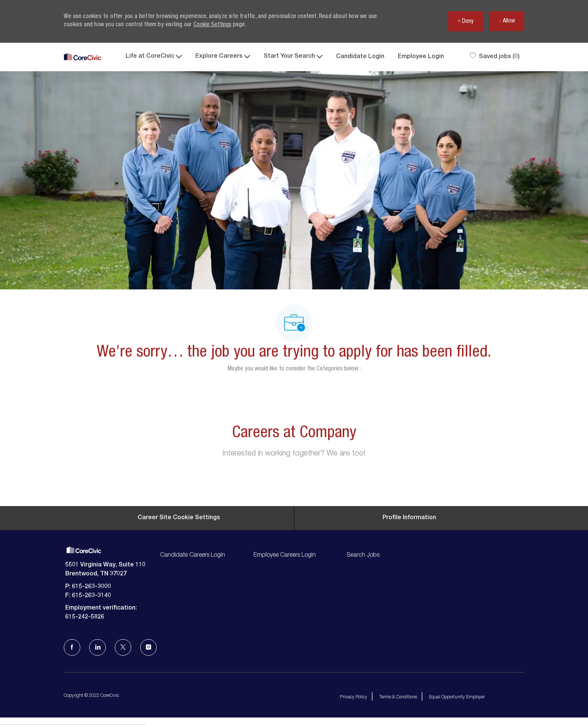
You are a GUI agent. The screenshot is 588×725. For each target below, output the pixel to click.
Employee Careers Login (285, 556)
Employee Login (421, 57)
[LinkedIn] (97, 647)
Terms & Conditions (398, 697)
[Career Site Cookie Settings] (179, 518)
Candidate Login (360, 57)
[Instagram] (148, 647)
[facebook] (72, 647)
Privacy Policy (353, 697)
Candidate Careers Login (193, 556)
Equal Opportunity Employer (457, 697)
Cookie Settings (212, 25)
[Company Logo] (82, 57)
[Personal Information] (409, 518)
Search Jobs (363, 556)
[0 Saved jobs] (495, 57)
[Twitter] (123, 647)
